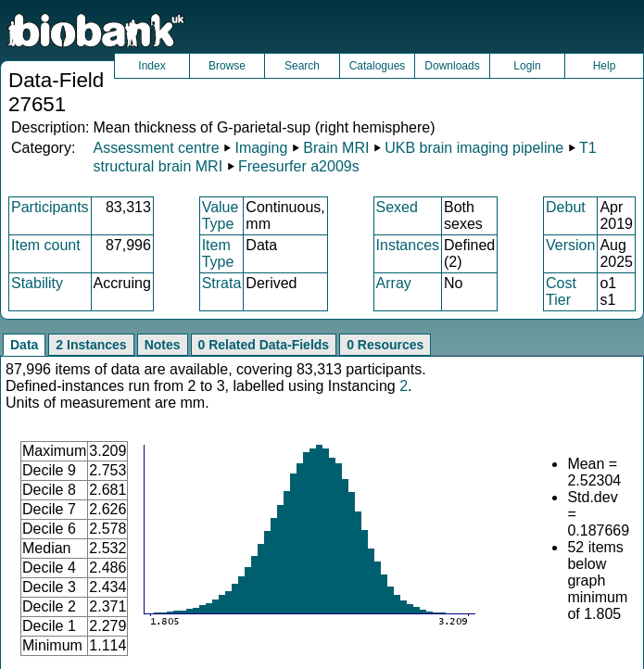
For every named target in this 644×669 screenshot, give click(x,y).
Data (24, 345)
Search (302, 66)
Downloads (452, 66)
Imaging (261, 148)
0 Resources (385, 345)
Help (605, 66)
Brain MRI (336, 148)
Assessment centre (156, 148)
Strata (222, 283)
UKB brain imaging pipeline (474, 148)
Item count (46, 245)
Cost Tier (561, 291)
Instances (408, 245)
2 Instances (91, 345)
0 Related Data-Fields (264, 345)
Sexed (397, 207)
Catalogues (378, 66)
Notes (163, 345)
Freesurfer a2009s (299, 166)
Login (527, 66)
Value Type (221, 215)
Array (394, 283)
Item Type (218, 253)
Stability (37, 283)
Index (152, 66)
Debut (566, 207)
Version (570, 245)
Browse (227, 66)
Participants (50, 207)
